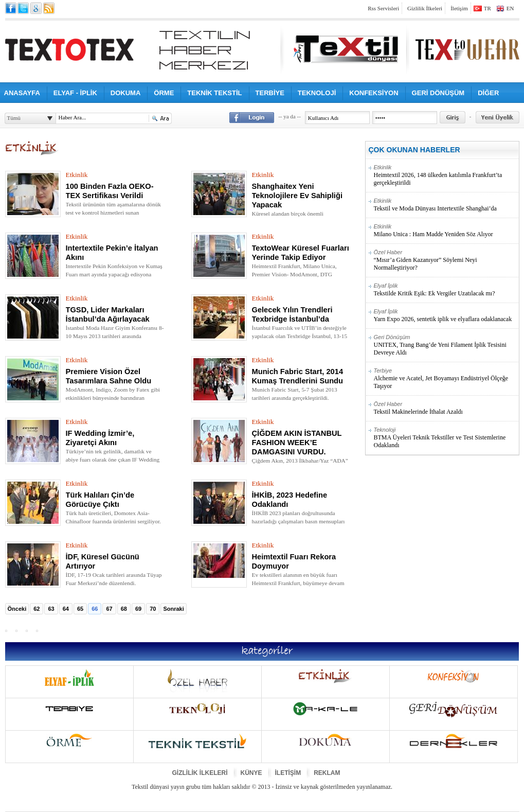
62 (37, 609)
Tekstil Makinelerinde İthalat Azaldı (446, 408)
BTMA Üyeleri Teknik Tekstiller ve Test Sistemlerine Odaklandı (446, 438)
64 (66, 609)
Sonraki (173, 609)
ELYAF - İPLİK (75, 93)
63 (51, 609)
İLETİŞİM (288, 773)
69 (138, 609)
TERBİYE (270, 93)
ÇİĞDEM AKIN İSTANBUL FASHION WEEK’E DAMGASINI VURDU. (297, 443)
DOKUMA (126, 93)
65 (80, 609)
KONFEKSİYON (374, 93)
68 (124, 609)
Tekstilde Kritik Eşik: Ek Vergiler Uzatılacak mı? (446, 290)
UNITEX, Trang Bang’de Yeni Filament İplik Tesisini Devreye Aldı (446, 345)
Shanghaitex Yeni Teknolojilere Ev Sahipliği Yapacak (297, 196)
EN (510, 8)
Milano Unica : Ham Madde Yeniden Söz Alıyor (446, 231)
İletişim (459, 8)
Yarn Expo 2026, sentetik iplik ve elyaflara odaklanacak (446, 315)
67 (109, 609)
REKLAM (327, 773)
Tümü (14, 118)
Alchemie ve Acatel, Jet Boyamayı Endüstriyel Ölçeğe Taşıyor (446, 378)
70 (153, 609)
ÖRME (164, 93)
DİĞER (488, 93)
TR (487, 8)
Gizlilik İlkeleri (425, 8)
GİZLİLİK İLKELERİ (200, 773)
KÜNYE (251, 773)
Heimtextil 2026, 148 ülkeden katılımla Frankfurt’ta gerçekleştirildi (446, 175)
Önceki (17, 609)
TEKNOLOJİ (317, 93)
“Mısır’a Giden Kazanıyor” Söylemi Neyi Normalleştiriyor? (446, 260)
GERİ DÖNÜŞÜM (438, 93)
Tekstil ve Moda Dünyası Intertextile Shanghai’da (446, 205)
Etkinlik (77, 175)
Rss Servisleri (383, 8)
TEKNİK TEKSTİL (214, 93)
